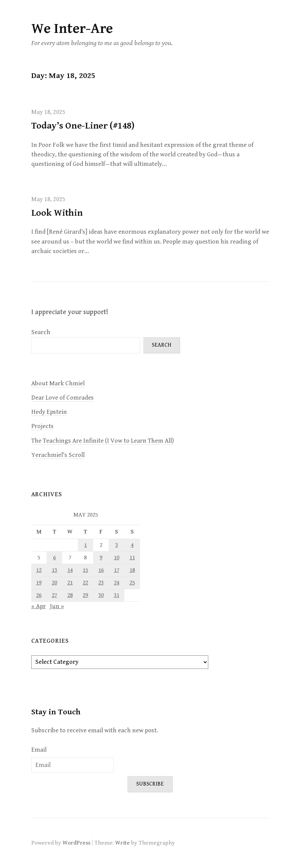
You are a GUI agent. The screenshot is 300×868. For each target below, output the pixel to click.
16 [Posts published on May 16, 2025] (101, 570)
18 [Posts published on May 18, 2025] (132, 570)
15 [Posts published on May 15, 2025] (85, 570)
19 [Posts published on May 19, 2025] (39, 583)
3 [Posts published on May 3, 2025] (117, 545)
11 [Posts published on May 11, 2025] (132, 558)
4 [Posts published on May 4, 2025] (132, 545)
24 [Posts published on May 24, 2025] (117, 583)
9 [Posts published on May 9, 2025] (101, 558)
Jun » (57, 606)
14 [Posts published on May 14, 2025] (70, 570)
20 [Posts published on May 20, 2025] (54, 583)
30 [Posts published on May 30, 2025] (101, 595)
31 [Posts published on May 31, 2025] (117, 595)
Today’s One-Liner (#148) (83, 126)
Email (39, 750)
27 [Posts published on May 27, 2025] (54, 595)
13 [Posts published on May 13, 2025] (54, 570)
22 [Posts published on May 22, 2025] (85, 583)
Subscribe (150, 784)
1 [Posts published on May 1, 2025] (85, 545)
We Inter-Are (72, 29)
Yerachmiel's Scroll (58, 455)
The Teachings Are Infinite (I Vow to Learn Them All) (103, 441)
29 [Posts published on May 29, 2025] (85, 595)
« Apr (39, 606)
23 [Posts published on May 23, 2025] (101, 583)
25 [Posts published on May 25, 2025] (132, 583)
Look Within (57, 213)
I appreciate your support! (70, 312)
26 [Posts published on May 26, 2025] (39, 595)
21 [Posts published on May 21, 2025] (70, 583)
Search (41, 332)
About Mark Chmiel (58, 383)
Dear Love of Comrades (63, 398)
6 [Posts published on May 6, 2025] (54, 558)
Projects (42, 426)
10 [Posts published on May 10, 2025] (117, 558)
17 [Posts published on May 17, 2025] (117, 570)
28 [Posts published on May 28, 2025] (70, 595)
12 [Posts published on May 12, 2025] (39, 570)
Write (122, 843)
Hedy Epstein (49, 412)
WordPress (76, 843)
